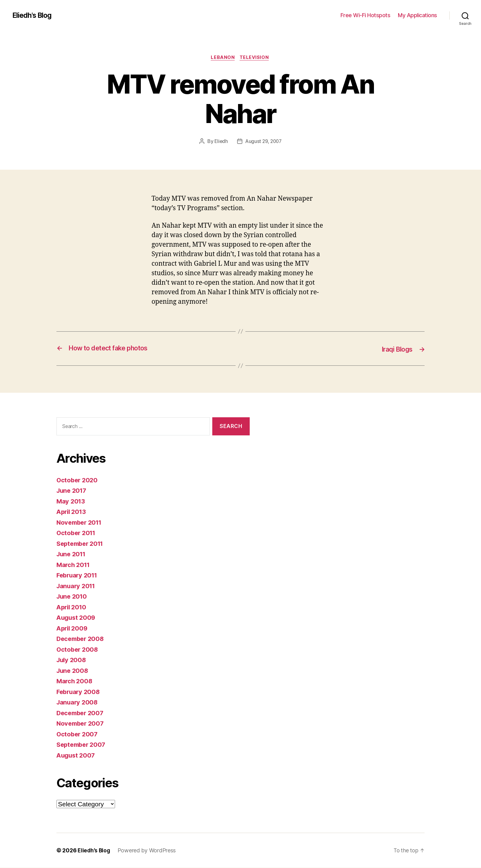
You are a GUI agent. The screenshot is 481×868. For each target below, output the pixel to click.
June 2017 (73, 491)
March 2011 (74, 565)
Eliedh (220, 142)
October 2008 (78, 650)
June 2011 (72, 554)
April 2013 (72, 512)
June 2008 (73, 671)
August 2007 (77, 756)
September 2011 (82, 544)
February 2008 (79, 692)
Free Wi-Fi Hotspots (366, 15)
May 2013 (71, 502)
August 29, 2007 (264, 142)
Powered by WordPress (148, 851)
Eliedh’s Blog (94, 851)
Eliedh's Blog (33, 15)
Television (256, 58)
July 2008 (72, 660)
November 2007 (81, 724)
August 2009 (77, 618)
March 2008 (75, 681)
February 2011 (78, 575)
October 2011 (77, 533)
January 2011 (77, 586)
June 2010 (73, 597)
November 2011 (81, 523)
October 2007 (78, 734)
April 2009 (73, 629)
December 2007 (81, 713)
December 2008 (82, 639)
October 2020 (78, 480)
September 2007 (83, 745)
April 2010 (72, 607)
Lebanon (223, 58)
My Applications (418, 15)
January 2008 (78, 702)
